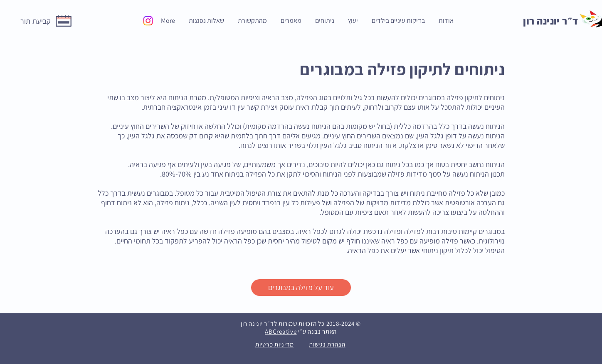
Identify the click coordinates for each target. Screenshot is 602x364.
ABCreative (281, 331)
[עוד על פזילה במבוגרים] (301, 288)
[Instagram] (148, 21)
